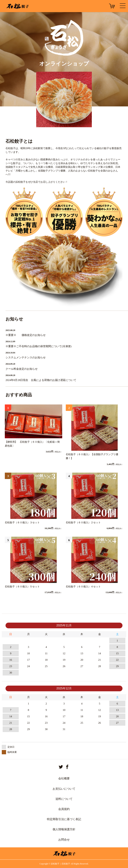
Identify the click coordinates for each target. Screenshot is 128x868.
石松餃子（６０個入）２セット (83, 523)
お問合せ (64, 840)
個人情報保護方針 (64, 829)
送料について (64, 799)
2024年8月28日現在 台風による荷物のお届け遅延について (41, 380)
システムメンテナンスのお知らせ (26, 357)
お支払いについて (64, 789)
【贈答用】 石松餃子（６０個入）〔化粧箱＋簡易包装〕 (32, 444)
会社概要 (64, 778)
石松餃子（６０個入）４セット (83, 587)
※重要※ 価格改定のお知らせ (26, 335)
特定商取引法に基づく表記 (64, 819)
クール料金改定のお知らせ (22, 369)
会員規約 (64, 809)
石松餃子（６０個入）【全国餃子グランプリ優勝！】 (92, 456)
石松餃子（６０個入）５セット (22, 587)
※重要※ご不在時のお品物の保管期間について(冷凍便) (39, 346)
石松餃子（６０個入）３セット (22, 523)
